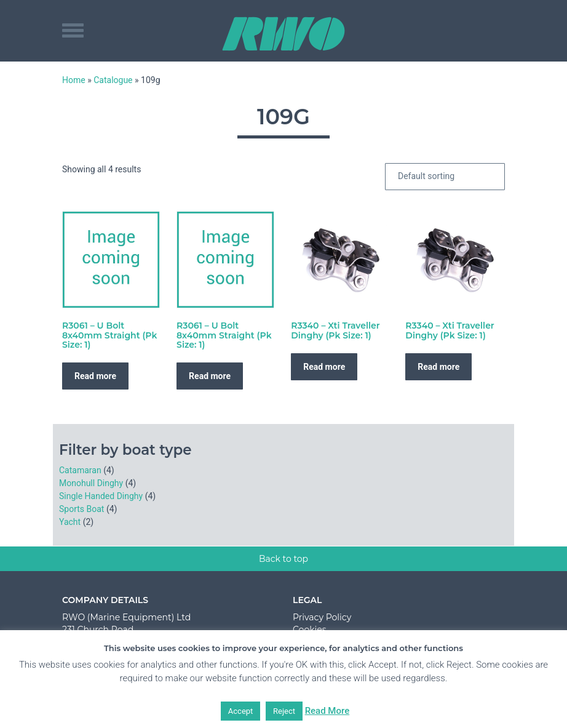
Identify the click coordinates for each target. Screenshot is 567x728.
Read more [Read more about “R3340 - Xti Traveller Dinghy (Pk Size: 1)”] (324, 367)
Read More (327, 711)
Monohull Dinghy (91, 483)
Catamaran (80, 470)
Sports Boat (81, 509)
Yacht (70, 522)
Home (74, 80)
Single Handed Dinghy (101, 496)
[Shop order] (445, 177)
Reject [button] (284, 711)
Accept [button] (241, 711)
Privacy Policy (322, 617)
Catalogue (113, 80)
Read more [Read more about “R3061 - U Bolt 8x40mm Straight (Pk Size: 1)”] (95, 376)
